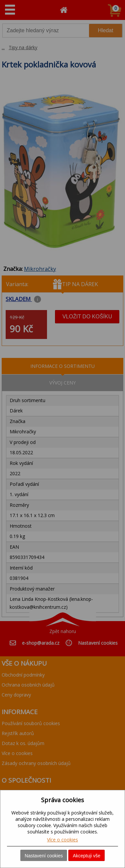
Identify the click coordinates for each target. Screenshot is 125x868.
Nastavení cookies (44, 856)
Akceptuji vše (86, 856)
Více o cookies (62, 840)
